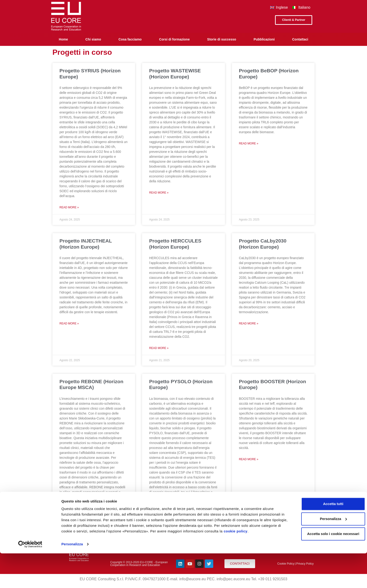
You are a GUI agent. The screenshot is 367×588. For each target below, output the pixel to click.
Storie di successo (222, 39)
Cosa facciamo (130, 39)
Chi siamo (93, 39)
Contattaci (300, 39)
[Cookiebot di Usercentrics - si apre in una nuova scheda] (30, 579)
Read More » (69, 207)
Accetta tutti (328, 538)
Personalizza (72, 579)
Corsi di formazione (174, 39)
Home (63, 39)
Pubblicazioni (264, 39)
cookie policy (256, 566)
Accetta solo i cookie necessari (328, 568)
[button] (292, 20)
